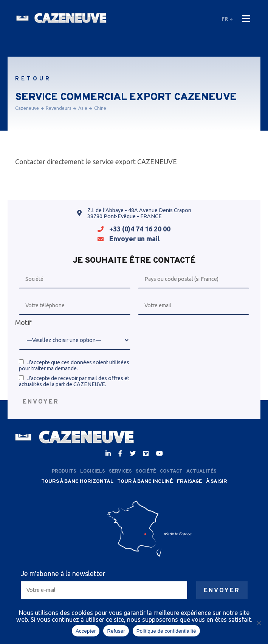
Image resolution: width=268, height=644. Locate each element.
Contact (171, 471)
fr (226, 19)
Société (146, 471)
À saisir (217, 481)
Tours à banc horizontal (77, 481)
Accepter (86, 631)
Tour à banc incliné (145, 481)
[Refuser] (259, 623)
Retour (33, 79)
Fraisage (190, 481)
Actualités (201, 471)
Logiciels (93, 471)
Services (120, 471)
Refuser (116, 631)
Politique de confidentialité (166, 631)
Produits (64, 471)
